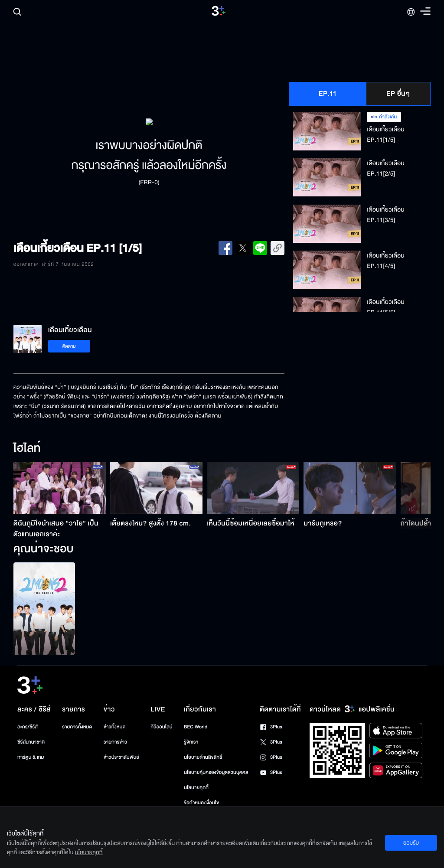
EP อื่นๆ (398, 94)
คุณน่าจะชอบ (44, 549)
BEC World (196, 727)
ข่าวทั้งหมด (115, 727)
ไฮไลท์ (27, 449)
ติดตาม (69, 346)
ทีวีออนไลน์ (161, 727)
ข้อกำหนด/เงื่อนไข (201, 803)
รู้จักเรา (191, 742)
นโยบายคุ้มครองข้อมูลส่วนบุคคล (216, 772)
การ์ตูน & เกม (31, 757)
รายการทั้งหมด (77, 727)
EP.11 (328, 94)
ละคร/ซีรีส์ (28, 727)
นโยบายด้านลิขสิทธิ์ (203, 757)
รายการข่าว (115, 742)
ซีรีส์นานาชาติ (31, 742)
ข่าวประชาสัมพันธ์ (121, 757)
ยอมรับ (411, 843)
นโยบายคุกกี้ (196, 788)
